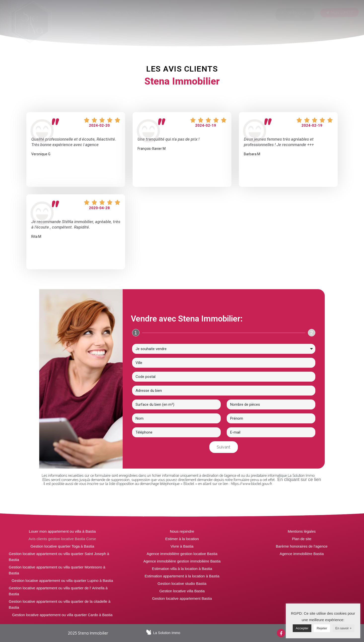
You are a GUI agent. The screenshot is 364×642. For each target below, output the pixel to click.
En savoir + (344, 628)
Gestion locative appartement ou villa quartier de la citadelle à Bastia (59, 604)
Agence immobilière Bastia (302, 554)
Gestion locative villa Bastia (182, 591)
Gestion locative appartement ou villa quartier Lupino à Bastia (62, 581)
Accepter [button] (302, 628)
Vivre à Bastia (182, 546)
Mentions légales (302, 531)
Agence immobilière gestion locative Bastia (182, 554)
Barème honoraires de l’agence (302, 546)
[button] (295, 15)
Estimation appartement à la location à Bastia (182, 576)
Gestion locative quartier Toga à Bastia (62, 546)
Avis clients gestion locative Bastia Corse (62, 539)
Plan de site (302, 539)
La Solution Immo (167, 633)
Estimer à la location (182, 539)
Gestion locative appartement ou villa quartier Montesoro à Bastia (57, 570)
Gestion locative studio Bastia (182, 583)
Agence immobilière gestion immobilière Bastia (182, 561)
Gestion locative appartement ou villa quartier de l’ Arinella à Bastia (58, 591)
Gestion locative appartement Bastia (182, 598)
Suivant (224, 447)
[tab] (89, 13)
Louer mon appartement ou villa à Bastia (62, 531)
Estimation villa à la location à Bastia (182, 569)
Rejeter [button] (322, 628)
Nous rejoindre (182, 531)
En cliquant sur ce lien (299, 480)
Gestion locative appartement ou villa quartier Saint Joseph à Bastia (59, 557)
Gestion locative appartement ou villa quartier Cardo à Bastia (62, 615)
